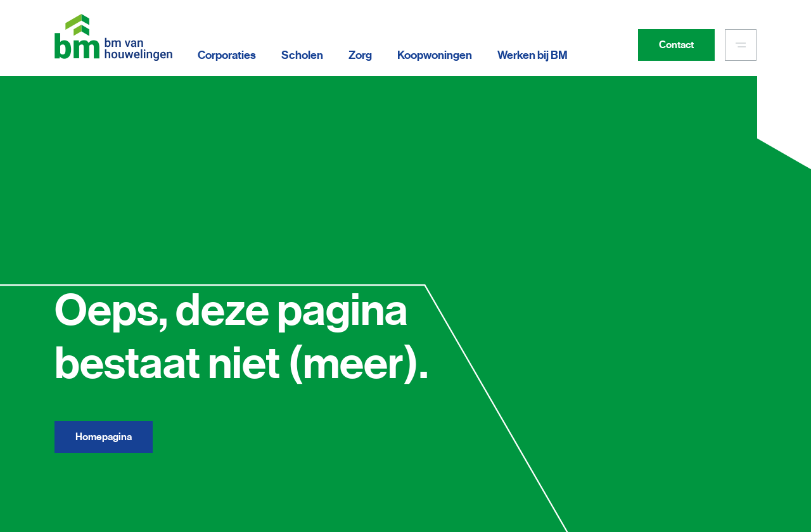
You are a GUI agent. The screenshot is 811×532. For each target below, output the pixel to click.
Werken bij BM (533, 55)
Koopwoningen (435, 55)
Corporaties (227, 55)
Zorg (360, 55)
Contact (676, 45)
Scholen (302, 55)
